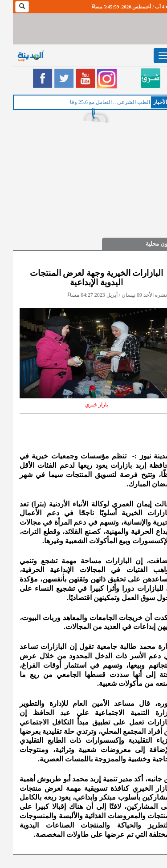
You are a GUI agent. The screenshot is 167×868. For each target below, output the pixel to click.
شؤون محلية (148, 244)
